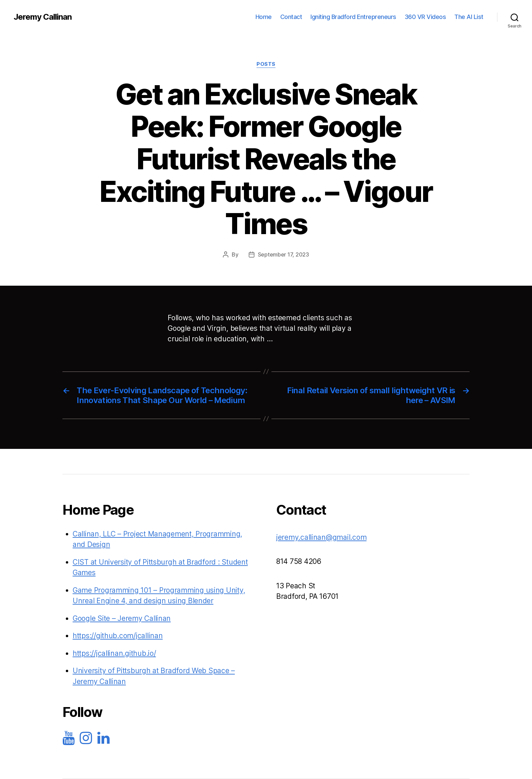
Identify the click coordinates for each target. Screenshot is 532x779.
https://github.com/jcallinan (118, 636)
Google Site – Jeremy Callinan (122, 618)
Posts (266, 64)
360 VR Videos (425, 17)
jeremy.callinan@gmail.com (321, 537)
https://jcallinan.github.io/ (114, 653)
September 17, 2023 (283, 254)
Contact (291, 17)
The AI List (469, 17)
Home (264, 17)
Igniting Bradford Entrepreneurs (353, 17)
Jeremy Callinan (43, 17)
